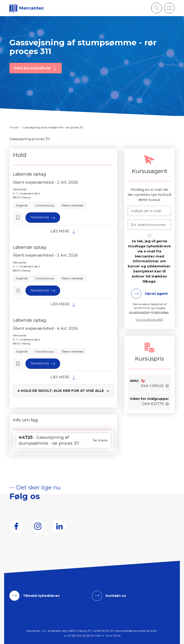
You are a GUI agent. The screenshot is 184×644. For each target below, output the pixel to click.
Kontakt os (116, 596)
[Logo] (27, 8)
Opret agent (156, 293)
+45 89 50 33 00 (103, 631)
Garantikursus (45, 205)
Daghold (22, 205)
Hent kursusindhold (33, 68)
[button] (169, 8)
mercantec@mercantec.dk (132, 631)
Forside (14, 127)
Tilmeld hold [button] (40, 217)
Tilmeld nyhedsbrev (41, 596)
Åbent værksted (72, 205)
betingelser (162, 312)
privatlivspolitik (139, 312)
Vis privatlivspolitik (149, 320)
